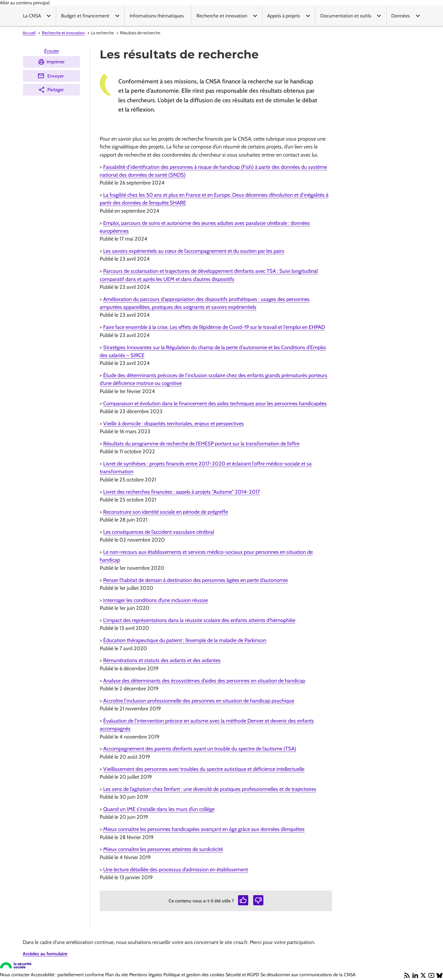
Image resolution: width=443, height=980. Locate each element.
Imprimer (51, 62)
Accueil (29, 33)
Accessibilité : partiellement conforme (68, 975)
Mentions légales (146, 975)
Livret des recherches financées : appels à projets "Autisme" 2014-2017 (182, 492)
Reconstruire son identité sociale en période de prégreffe (166, 512)
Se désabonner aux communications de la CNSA (308, 975)
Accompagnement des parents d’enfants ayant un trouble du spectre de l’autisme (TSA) (200, 749)
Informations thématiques (157, 16)
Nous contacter (15, 975)
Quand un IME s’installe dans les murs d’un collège (159, 809)
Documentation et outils (346, 16)
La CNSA (32, 16)
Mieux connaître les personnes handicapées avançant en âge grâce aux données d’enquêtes (204, 829)
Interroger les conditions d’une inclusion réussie (156, 600)
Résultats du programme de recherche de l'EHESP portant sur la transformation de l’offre (201, 444)
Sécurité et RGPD (243, 975)
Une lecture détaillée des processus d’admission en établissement (176, 869)
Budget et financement (85, 16)
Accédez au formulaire (45, 954)
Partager (51, 90)
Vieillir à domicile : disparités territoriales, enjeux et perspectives (174, 423)
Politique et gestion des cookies (194, 975)
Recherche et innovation (222, 16)
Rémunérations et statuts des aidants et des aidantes (162, 660)
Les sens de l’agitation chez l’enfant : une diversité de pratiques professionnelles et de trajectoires (210, 789)
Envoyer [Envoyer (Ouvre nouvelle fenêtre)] (51, 76)
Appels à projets (284, 16)
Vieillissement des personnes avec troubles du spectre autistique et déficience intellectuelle (204, 769)
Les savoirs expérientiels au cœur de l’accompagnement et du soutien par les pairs (194, 251)
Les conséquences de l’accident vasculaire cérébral (159, 532)
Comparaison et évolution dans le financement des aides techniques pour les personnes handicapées (215, 403)
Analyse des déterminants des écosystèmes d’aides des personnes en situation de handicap (204, 681)
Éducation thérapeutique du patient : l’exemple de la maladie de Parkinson (185, 640)
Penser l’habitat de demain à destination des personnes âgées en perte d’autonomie (195, 580)
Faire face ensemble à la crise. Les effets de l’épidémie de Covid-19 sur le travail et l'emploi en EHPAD (214, 327)
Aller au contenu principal (25, 3)
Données (401, 16)
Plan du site (117, 975)
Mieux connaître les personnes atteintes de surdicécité (163, 849)
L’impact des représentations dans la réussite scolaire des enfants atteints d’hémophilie (199, 620)
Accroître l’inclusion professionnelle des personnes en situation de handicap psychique (199, 701)
